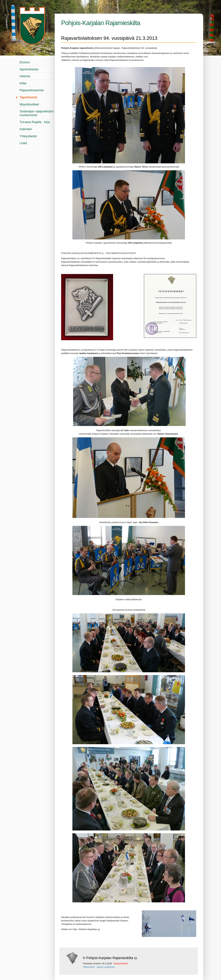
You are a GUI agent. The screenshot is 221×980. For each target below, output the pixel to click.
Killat (23, 83)
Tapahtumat (28, 97)
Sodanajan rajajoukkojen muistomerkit (37, 113)
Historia (25, 76)
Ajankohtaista (29, 69)
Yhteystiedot (28, 136)
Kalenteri (26, 129)
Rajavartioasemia (32, 90)
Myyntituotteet (29, 104)
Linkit (23, 143)
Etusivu (25, 62)
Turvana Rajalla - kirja (35, 122)
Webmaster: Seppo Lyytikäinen (99, 967)
